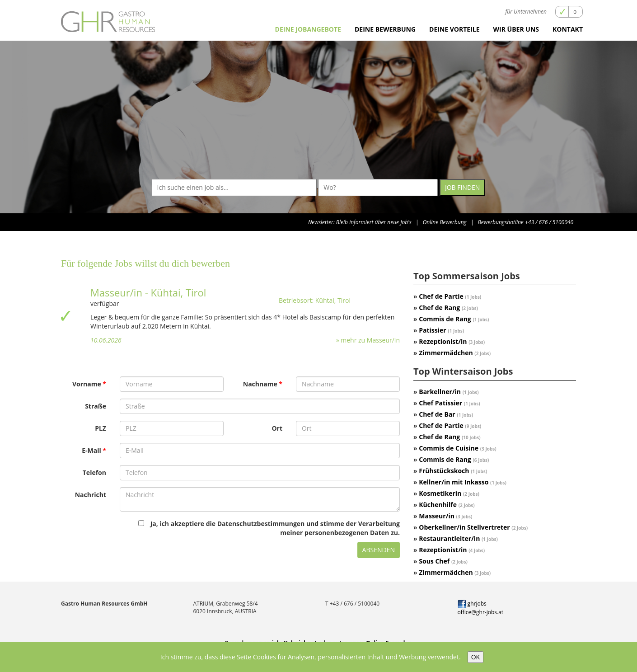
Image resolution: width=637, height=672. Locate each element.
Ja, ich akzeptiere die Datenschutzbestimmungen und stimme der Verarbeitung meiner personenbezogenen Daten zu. (269, 528)
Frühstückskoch (453, 471)
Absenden (379, 550)
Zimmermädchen (455, 353)
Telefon (94, 472)
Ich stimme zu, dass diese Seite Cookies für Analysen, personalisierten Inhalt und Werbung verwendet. (311, 657)
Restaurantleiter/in (458, 538)
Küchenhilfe (447, 505)
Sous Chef (443, 561)
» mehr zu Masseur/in (368, 340)
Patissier (441, 330)
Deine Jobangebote (308, 29)
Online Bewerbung (445, 222)
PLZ (101, 428)
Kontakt (568, 29)
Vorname (87, 384)
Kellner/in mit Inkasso (463, 482)
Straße (96, 406)
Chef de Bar (446, 414)
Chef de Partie (450, 296)
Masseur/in (445, 516)
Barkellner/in (449, 392)
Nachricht (91, 495)
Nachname (260, 384)
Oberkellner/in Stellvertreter (473, 527)
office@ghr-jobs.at (481, 612)
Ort (277, 428)
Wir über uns (516, 29)
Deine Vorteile (454, 29)
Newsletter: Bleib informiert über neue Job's (360, 222)
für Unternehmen (526, 12)
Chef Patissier (449, 403)
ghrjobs (472, 604)
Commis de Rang (454, 319)
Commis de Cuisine (457, 448)
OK (475, 657)
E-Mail (91, 450)
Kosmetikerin (449, 493)
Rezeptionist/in (452, 341)
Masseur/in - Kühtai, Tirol (148, 292)
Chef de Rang (448, 308)
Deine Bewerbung (385, 29)
